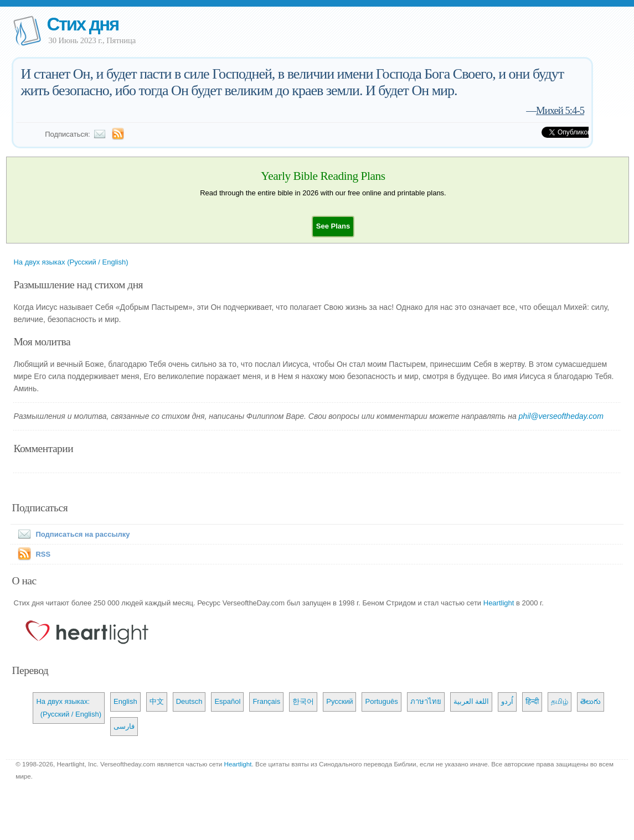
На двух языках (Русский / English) (71, 262)
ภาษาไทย (426, 701)
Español (227, 701)
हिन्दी (532, 701)
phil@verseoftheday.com (561, 416)
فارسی (124, 726)
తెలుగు (591, 701)
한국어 (303, 701)
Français (266, 701)
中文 (157, 701)
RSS (43, 554)
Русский (339, 701)
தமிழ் (560, 701)
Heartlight (499, 603)
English (125, 701)
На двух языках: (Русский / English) (69, 707)
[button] (333, 226)
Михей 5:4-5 (560, 110)
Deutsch (189, 701)
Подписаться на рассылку (71, 534)
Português (381, 701)
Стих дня (82, 24)
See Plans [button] (333, 226)
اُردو (507, 701)
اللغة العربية (471, 701)
